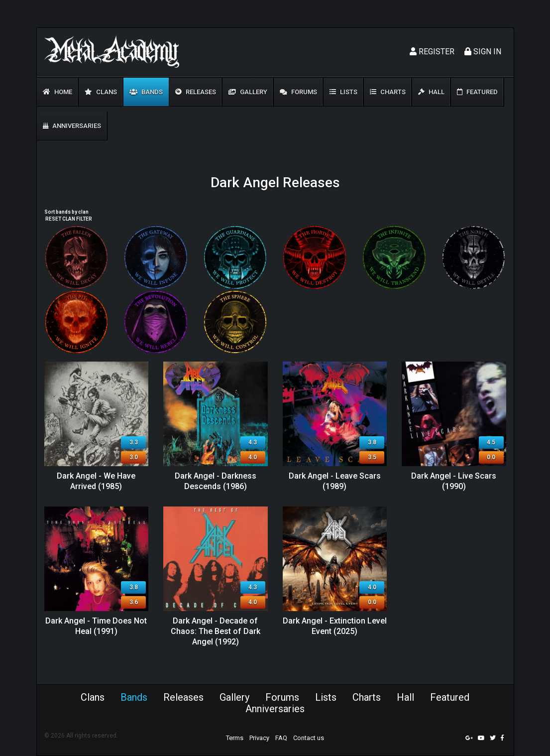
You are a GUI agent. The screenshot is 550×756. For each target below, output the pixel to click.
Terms (235, 738)
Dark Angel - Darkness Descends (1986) (216, 481)
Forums (298, 92)
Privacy (259, 738)
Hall (431, 92)
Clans (101, 92)
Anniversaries (72, 126)
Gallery (248, 92)
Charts (388, 92)
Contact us (309, 738)
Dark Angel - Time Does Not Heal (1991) (96, 626)
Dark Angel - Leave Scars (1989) (335, 481)
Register (432, 52)
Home (57, 92)
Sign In (483, 52)
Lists (343, 92)
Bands (146, 92)
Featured (477, 92)
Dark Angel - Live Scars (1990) (454, 481)
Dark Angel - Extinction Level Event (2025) (335, 626)
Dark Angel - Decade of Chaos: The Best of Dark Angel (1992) (216, 631)
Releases (196, 92)
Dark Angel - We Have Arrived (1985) (96, 481)
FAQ (281, 738)
